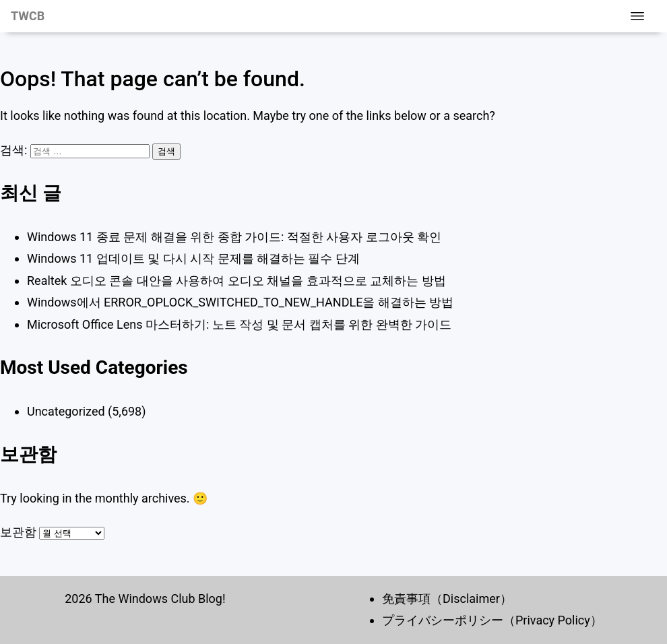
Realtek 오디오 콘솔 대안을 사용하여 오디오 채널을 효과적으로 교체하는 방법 (236, 281)
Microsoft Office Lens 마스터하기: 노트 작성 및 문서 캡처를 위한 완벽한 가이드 (239, 324)
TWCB (28, 16)
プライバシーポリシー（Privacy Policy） (492, 620)
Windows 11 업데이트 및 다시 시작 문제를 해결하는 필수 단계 (193, 258)
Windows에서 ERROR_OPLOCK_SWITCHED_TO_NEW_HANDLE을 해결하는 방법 (240, 302)
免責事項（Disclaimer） (447, 599)
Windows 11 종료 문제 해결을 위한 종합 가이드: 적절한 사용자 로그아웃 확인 (234, 237)
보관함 (18, 532)
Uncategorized (66, 411)
